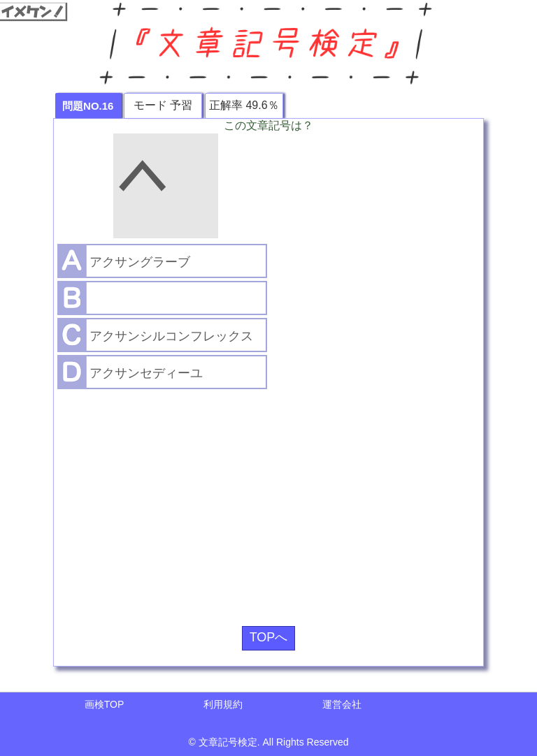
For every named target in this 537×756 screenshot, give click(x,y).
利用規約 (223, 704)
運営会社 (342, 704)
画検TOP (105, 704)
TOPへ (269, 637)
